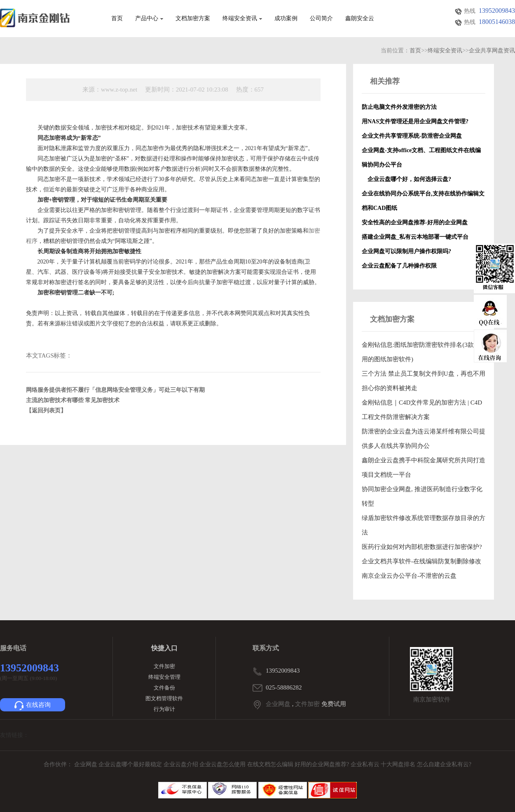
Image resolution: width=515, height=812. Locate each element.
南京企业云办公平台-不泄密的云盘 (409, 576)
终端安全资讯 (242, 19)
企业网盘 (278, 704)
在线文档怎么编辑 (270, 764)
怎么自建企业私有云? (444, 764)
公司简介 (321, 19)
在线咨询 (33, 706)
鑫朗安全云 (360, 19)
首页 (117, 19)
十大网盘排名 (398, 764)
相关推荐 (385, 81)
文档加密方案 (193, 19)
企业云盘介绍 (182, 764)
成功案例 (286, 19)
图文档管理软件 (164, 698)
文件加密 (164, 666)
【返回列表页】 (46, 411)
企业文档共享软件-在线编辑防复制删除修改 (421, 561)
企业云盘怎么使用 (223, 764)
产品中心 (149, 19)
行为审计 (164, 709)
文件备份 (164, 688)
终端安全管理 (164, 677)
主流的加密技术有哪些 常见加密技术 (73, 400)
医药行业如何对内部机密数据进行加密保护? (422, 547)
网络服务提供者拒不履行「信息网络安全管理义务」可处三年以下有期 (115, 390)
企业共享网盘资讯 (492, 51)
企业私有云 (366, 764)
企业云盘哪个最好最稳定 (131, 764)
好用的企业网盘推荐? (323, 764)
